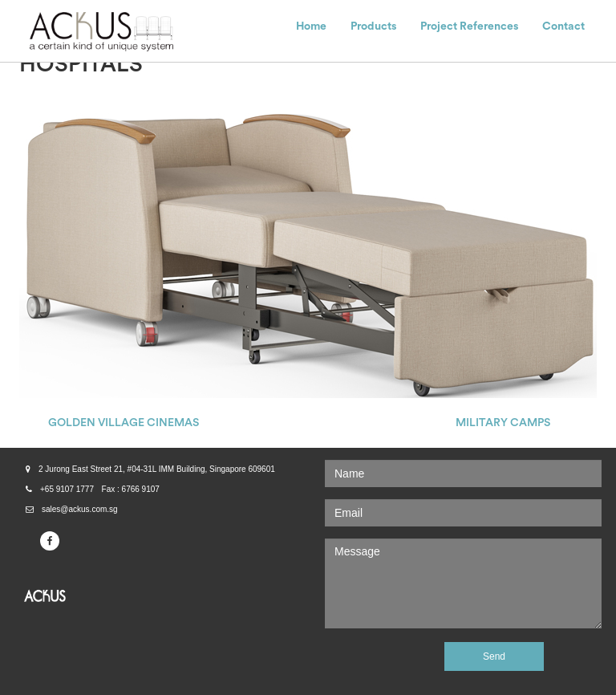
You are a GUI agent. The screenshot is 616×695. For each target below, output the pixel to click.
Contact (563, 26)
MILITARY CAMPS (503, 423)
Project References (469, 26)
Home (311, 26)
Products (373, 26)
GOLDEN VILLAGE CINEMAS (124, 423)
